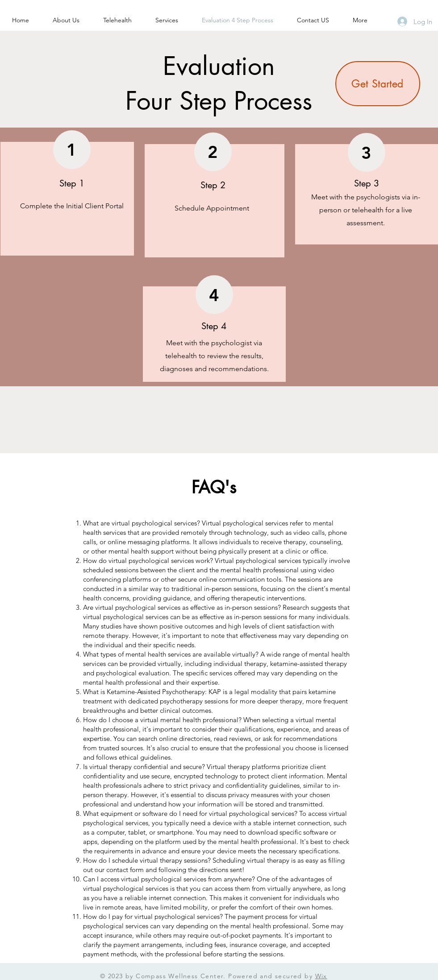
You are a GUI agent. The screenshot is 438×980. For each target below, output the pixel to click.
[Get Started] (378, 84)
